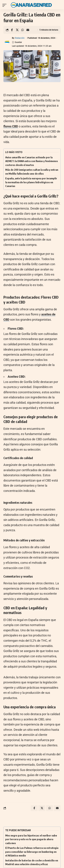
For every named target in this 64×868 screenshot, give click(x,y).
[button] (5, 5)
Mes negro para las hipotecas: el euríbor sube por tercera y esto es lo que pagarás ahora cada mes (31, 839)
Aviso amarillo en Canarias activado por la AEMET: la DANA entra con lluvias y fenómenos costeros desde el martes (32, 161)
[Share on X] (17, 30)
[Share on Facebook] (12, 30)
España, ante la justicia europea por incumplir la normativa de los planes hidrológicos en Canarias (31, 182)
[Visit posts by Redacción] (7, 42)
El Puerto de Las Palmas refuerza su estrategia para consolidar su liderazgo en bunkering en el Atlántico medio (32, 852)
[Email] (28, 30)
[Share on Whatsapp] (23, 30)
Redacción (20, 38)
